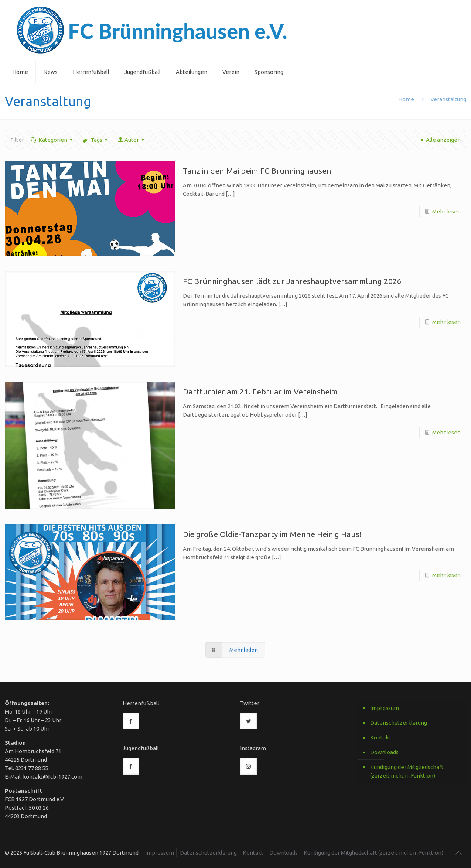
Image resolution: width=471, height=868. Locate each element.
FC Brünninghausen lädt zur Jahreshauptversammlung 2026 (292, 281)
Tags (96, 140)
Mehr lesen (446, 211)
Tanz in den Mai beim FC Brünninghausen (257, 171)
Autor (132, 140)
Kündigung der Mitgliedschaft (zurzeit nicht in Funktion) (407, 771)
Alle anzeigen (439, 140)
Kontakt (380, 737)
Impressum (385, 708)
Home (406, 99)
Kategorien (52, 140)
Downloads (384, 752)
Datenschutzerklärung (399, 723)
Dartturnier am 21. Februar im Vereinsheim (260, 392)
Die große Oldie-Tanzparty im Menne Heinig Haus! (272, 534)
